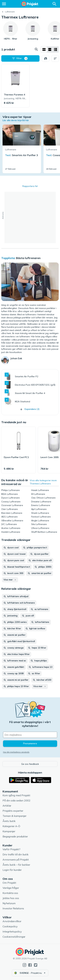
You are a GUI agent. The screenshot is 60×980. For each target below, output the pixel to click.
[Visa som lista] (50, 49)
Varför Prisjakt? (11, 849)
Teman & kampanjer (14, 816)
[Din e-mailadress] (30, 735)
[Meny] (4, 4)
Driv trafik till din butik (16, 854)
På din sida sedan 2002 (16, 800)
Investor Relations (13, 908)
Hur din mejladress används (16, 752)
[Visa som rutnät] (44, 49)
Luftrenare (10, 12)
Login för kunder (12, 870)
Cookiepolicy (10, 926)
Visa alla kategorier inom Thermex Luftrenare (43, 482)
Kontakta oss (10, 893)
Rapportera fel (30, 186)
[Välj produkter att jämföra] (46, 58)
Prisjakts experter (13, 811)
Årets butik (9, 821)
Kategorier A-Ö (11, 826)
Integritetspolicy (12, 931)
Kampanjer (9, 831)
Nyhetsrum (9, 903)
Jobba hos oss (11, 898)
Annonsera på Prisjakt (16, 860)
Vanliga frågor (11, 888)
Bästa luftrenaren (28, 258)
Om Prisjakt (9, 883)
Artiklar (7, 806)
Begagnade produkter (15, 836)
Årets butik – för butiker (16, 865)
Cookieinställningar (14, 937)
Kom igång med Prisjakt (16, 795)
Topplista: (9, 258)
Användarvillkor (12, 921)
